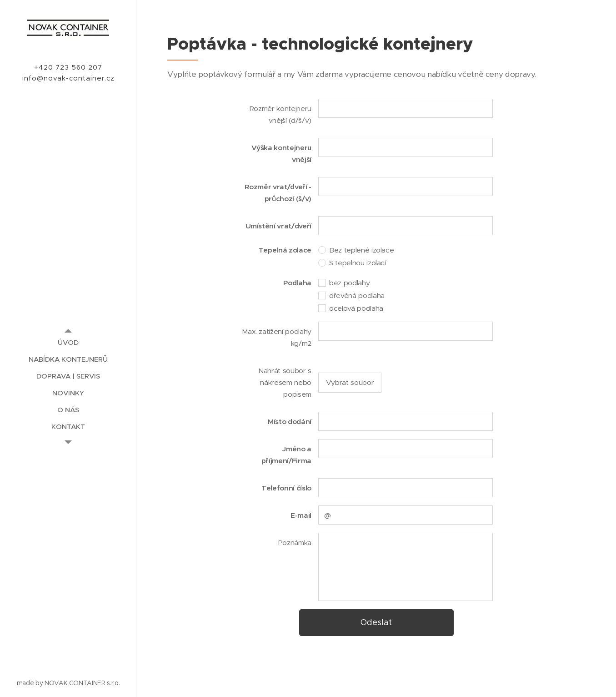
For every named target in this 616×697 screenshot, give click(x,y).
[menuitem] (68, 342)
